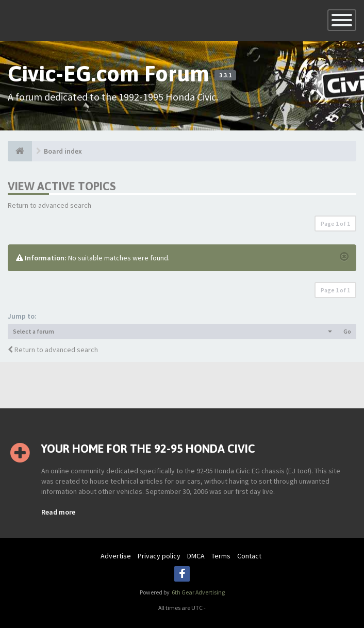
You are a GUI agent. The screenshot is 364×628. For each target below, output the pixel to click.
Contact (249, 556)
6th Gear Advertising (198, 592)
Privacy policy (159, 556)
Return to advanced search (49, 205)
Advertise (116, 556)
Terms (221, 556)
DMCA (196, 556)
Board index (63, 151)
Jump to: (22, 316)
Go (347, 331)
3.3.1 (225, 75)
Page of (335, 224)
